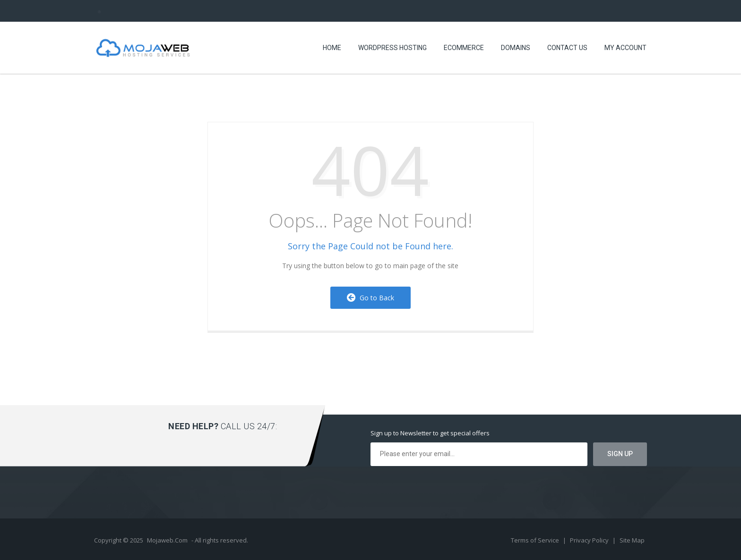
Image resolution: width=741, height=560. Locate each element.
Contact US (567, 48)
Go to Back (370, 298)
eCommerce (464, 48)
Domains (516, 48)
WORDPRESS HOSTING (392, 48)
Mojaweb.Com (167, 540)
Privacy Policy (590, 540)
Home (332, 48)
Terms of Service (536, 540)
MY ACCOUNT (625, 48)
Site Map (632, 540)
